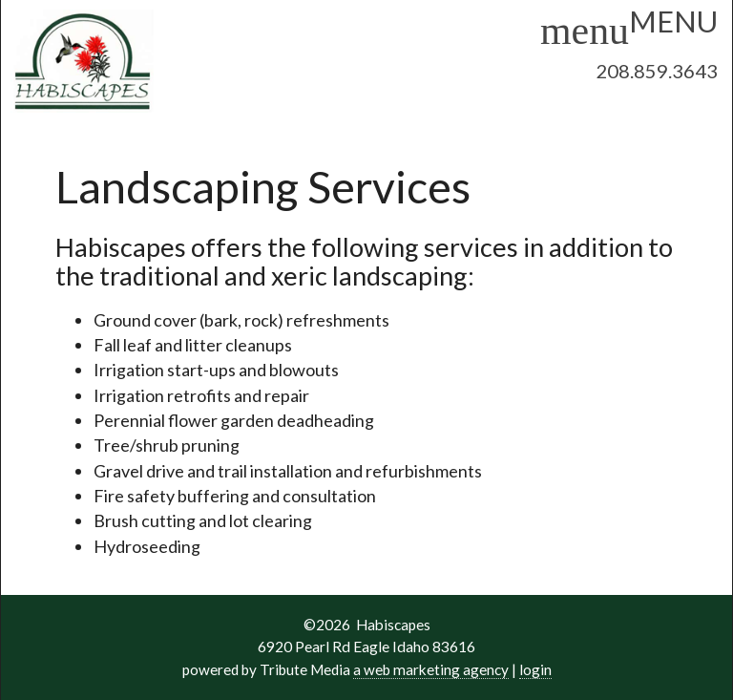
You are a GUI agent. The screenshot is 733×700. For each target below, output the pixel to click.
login (535, 669)
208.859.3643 (657, 71)
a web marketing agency (431, 669)
